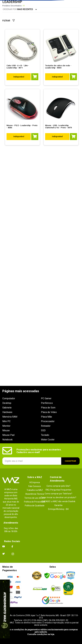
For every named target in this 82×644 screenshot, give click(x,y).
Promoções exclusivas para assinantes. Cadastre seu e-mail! (39, 451)
